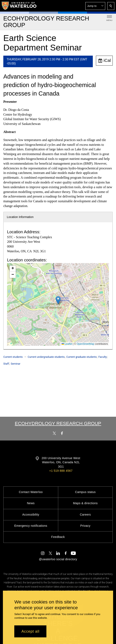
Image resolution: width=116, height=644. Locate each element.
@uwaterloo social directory (58, 559)
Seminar (16, 364)
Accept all (30, 631)
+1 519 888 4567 (61, 471)
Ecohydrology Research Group (58, 423)
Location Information (20, 217)
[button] (95, 6)
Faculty (103, 357)
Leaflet (67, 344)
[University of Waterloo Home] (19, 6)
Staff (6, 364)
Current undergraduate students (46, 357)
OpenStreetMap (85, 344)
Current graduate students (81, 357)
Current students (13, 357)
